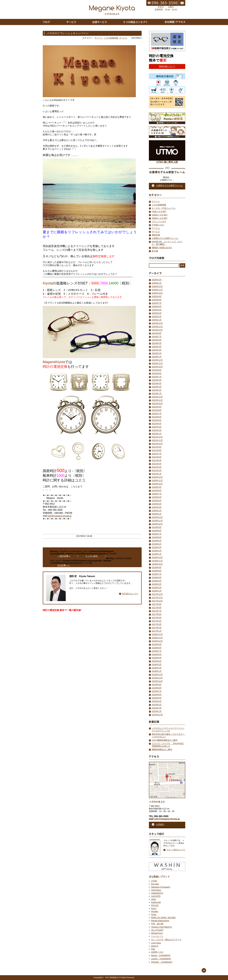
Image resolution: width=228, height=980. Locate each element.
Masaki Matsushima (160, 921)
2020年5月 (157, 501)
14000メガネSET (160, 215)
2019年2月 (157, 551)
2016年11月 (157, 638)
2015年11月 (157, 678)
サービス (123, 38)
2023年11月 (157, 363)
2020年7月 (157, 494)
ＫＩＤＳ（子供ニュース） (164, 208)
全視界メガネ (157, 952)
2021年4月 (157, 464)
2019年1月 (157, 554)
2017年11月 (157, 598)
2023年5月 (157, 380)
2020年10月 (157, 484)
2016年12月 (157, 634)
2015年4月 (157, 701)
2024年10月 (157, 330)
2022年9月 (157, 407)
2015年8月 (157, 688)
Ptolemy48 (156, 902)
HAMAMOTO (157, 893)
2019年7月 (157, 534)
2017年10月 (157, 601)
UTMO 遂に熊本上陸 (167, 161)
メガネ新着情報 (111, 38)
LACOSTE (156, 896)
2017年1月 (157, 631)
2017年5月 (157, 618)
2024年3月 (157, 350)
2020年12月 (157, 477)
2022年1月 (157, 434)
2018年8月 (157, 571)
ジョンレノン (157, 936)
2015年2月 (157, 708)
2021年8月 (157, 450)
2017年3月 (157, 624)
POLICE (155, 905)
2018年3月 (157, 584)
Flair (153, 949)
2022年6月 (157, 417)
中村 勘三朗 (157, 924)
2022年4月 (157, 424)
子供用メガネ (158, 225)
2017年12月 (157, 594)
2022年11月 (157, 400)
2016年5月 (157, 658)
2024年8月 (157, 333)
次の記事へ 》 (64, 565)
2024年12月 (157, 323)
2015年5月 (157, 698)
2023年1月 (157, 393)
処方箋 (155, 251)
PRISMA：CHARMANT (162, 962)
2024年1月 (157, 357)
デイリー (99, 38)
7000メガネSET (159, 212)
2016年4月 (157, 661)
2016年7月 (157, 651)
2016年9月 (157, 644)
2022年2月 (157, 430)
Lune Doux (156, 943)
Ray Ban (155, 884)
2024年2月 (157, 353)
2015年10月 (157, 681)
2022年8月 (157, 410)
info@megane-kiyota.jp (60, 516)
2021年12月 (157, 437)
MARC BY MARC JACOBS (163, 918)
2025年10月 (157, 293)
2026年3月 (157, 280)
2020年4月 (157, 504)
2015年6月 (157, 695)
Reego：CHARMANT (161, 955)
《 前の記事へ (64, 556)
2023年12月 (157, 360)
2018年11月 (157, 561)
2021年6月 (157, 457)
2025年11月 (157, 290)
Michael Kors (157, 933)
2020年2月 (157, 511)
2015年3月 (157, 705)
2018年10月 (157, 564)
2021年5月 (157, 460)
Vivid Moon (156, 890)
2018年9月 (157, 567)
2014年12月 (157, 715)
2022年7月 (157, 414)
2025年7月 (157, 303)
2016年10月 (157, 641)
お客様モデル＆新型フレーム (165, 238)
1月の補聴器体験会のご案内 (165, 740)
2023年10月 (157, 367)
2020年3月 (157, 507)
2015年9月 (157, 685)
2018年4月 (157, 581)
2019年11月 (157, 521)
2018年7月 (157, 574)
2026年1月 (157, 283)
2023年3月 (157, 387)
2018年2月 (157, 588)
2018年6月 (157, 577)
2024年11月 (157, 327)
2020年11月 (157, 480)
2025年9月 (157, 296)
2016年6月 (157, 654)
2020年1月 (157, 514)
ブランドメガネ (159, 222)
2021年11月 (157, 440)
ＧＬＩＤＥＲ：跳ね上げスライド (166, 940)
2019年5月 (157, 541)
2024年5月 (157, 343)
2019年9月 (157, 527)
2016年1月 (157, 671)
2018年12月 (157, 557)
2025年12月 (157, 286)
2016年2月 (157, 668)
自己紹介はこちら (130, 594)
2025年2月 (157, 317)
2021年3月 (157, 467)
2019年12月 (157, 517)
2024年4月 (157, 347)
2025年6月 (157, 306)
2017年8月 (157, 608)
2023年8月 (157, 373)
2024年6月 (157, 340)
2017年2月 (157, 628)
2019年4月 (157, 544)
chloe (153, 899)
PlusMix (155, 911)
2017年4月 (157, 621)
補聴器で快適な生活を (162, 248)
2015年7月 (157, 691)
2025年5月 (157, 310)
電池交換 (156, 235)
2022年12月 (157, 397)
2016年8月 (157, 648)
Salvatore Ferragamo (161, 887)
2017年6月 (157, 614)
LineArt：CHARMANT (161, 959)
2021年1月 (157, 474)
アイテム (156, 228)
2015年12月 (157, 675)
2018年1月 (157, 591)
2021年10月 (157, 444)
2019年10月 (157, 524)
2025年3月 (157, 313)
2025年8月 (157, 300)
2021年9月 (157, 447)
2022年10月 (157, 404)
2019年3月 (157, 547)
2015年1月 (157, 711)
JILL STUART (157, 930)
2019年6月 (157, 537)
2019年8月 (157, 531)
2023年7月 (157, 377)
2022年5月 (157, 420)
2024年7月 (157, 337)
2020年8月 (157, 491)
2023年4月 (157, 383)
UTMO (154, 881)
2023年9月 (157, 370)
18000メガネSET (160, 218)
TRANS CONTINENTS (161, 927)
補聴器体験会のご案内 (162, 749)
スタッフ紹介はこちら (176, 850)
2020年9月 (157, 487)
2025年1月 (157, 320)
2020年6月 (157, 497)
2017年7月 (157, 611)
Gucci (154, 908)
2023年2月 (157, 390)
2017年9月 (157, 604)
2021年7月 (157, 454)
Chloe (154, 915)
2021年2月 (157, 470)
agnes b (155, 946)
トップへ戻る (92, 556)
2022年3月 (157, 427)
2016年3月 (157, 664)
